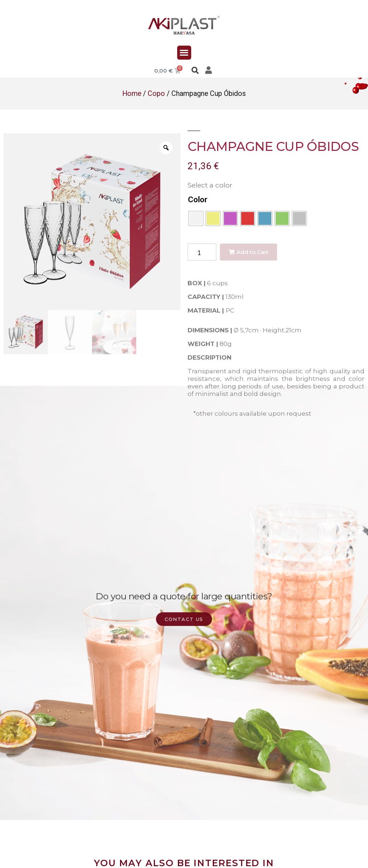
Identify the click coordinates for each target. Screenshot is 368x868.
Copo (156, 94)
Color (198, 200)
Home (132, 94)
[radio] (196, 218)
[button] (184, 53)
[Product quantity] (202, 252)
